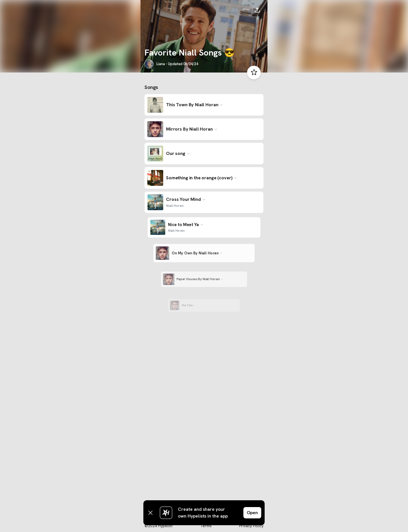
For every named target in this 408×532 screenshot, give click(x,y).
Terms (206, 526)
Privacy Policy (251, 526)
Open (252, 513)
